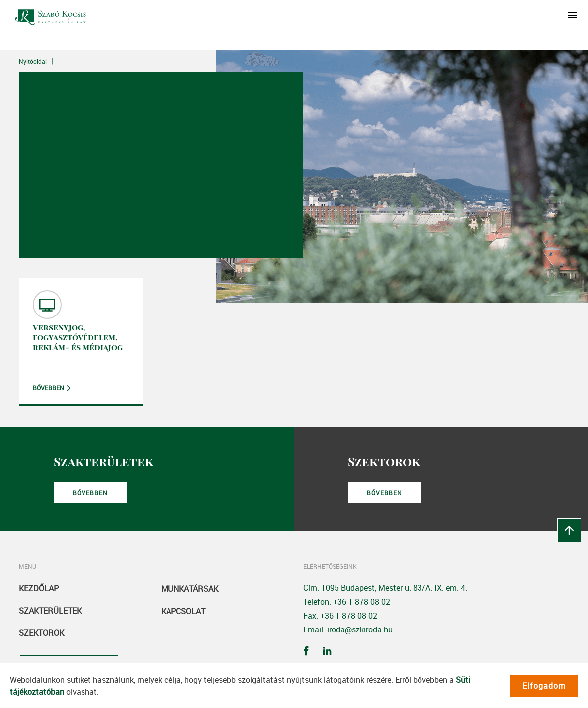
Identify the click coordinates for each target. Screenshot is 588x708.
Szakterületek (50, 611)
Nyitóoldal (33, 61)
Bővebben (48, 388)
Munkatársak (190, 589)
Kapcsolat (183, 611)
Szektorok (42, 633)
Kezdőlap (39, 588)
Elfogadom (544, 686)
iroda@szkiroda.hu (360, 629)
